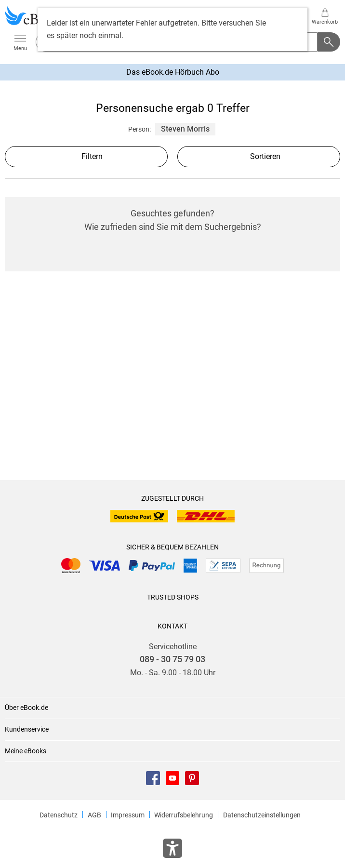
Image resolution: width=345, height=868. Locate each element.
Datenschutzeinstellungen (262, 815)
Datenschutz (59, 815)
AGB (94, 815)
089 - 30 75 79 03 (172, 659)
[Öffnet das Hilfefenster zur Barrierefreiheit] (172, 850)
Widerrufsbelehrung (184, 815)
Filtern (86, 156)
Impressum (128, 815)
